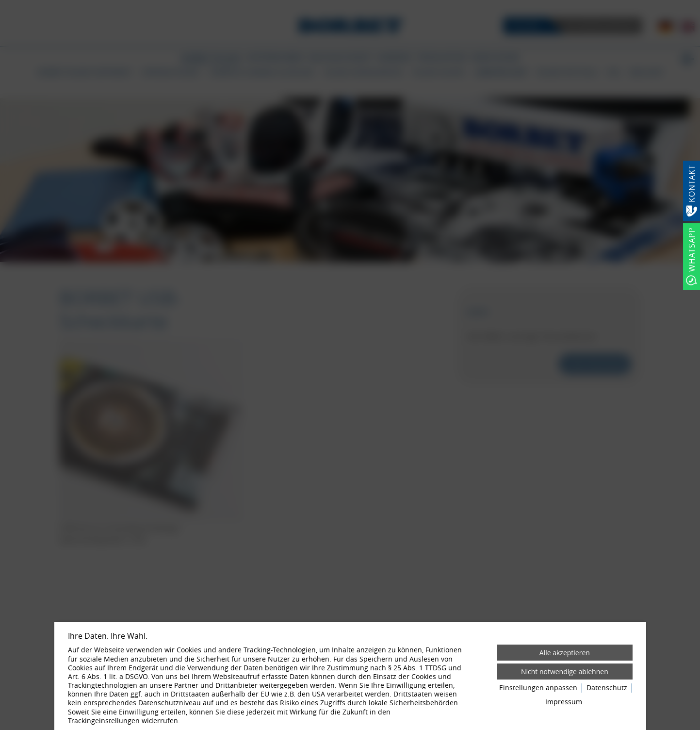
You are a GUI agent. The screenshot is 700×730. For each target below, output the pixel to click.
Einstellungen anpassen (538, 688)
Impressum (564, 702)
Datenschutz (607, 688)
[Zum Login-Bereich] (2, 2)
